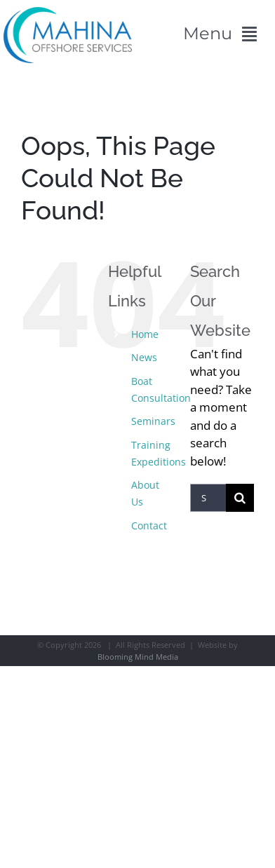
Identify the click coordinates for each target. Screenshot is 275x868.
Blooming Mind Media (138, 657)
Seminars (153, 421)
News (144, 357)
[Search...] (208, 498)
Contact (149, 525)
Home (145, 334)
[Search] (240, 498)
